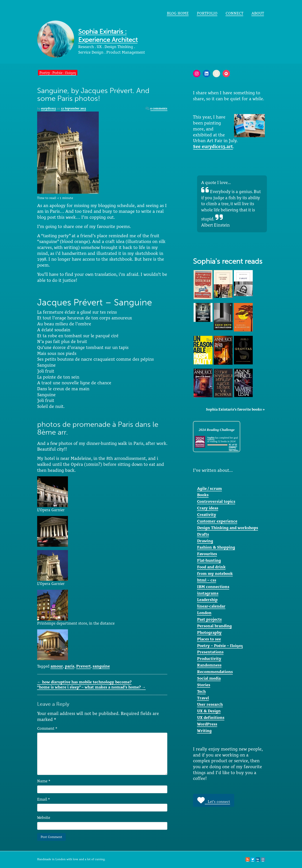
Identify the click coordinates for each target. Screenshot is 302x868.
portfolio (207, 13)
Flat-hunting (209, 560)
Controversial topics (216, 501)
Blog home (178, 13)
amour (57, 666)
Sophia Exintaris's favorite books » (235, 409)
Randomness (209, 665)
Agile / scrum (210, 488)
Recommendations (215, 672)
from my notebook (215, 573)
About (258, 13)
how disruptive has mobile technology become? (84, 682)
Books (203, 495)
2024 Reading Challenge (217, 430)
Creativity (207, 515)
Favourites (207, 554)
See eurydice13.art (213, 146)
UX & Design (209, 711)
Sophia (211, 438)
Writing (204, 731)
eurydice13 (48, 108)
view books (234, 450)
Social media (209, 678)
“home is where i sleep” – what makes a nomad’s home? (91, 687)
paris (70, 666)
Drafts (203, 534)
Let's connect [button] (214, 800)
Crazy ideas (208, 508)
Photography (209, 632)
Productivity (209, 658)
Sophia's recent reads (228, 261)
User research (210, 704)
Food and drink (211, 567)
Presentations (210, 652)
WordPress (207, 724)
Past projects (209, 619)
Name (44, 781)
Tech (201, 691)
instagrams (208, 593)
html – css (207, 580)
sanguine (101, 666)
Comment (47, 728)
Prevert (83, 666)
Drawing (205, 541)
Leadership (207, 600)
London (204, 613)
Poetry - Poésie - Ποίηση (58, 73)
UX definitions (211, 717)
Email (44, 799)
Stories (204, 685)
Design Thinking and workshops (228, 528)
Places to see (209, 639)
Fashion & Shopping (216, 547)
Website (44, 817)
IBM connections (213, 587)
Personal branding (214, 626)
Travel (203, 698)
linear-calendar (211, 606)
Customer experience (217, 521)
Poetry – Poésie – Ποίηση (220, 646)
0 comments (159, 108)
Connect (234, 13)
